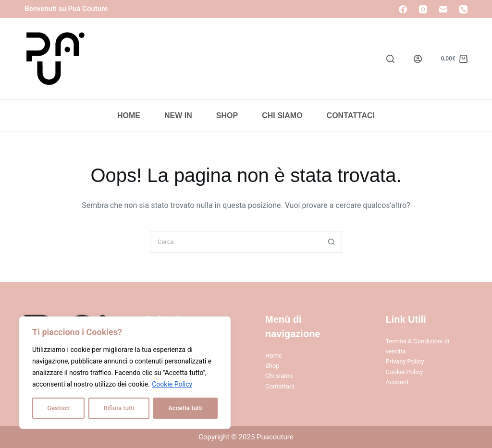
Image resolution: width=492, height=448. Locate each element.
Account (397, 382)
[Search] (390, 59)
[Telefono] (463, 9)
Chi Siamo (282, 115)
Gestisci (58, 408)
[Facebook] (403, 9)
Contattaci (351, 115)
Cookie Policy (172, 384)
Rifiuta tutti (119, 408)
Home (129, 115)
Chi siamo (279, 376)
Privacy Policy (405, 361)
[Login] (418, 59)
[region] (125, 373)
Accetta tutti (185, 408)
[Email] (443, 9)
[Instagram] (423, 9)
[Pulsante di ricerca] (331, 242)
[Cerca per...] (235, 242)
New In (178, 115)
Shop (227, 115)
